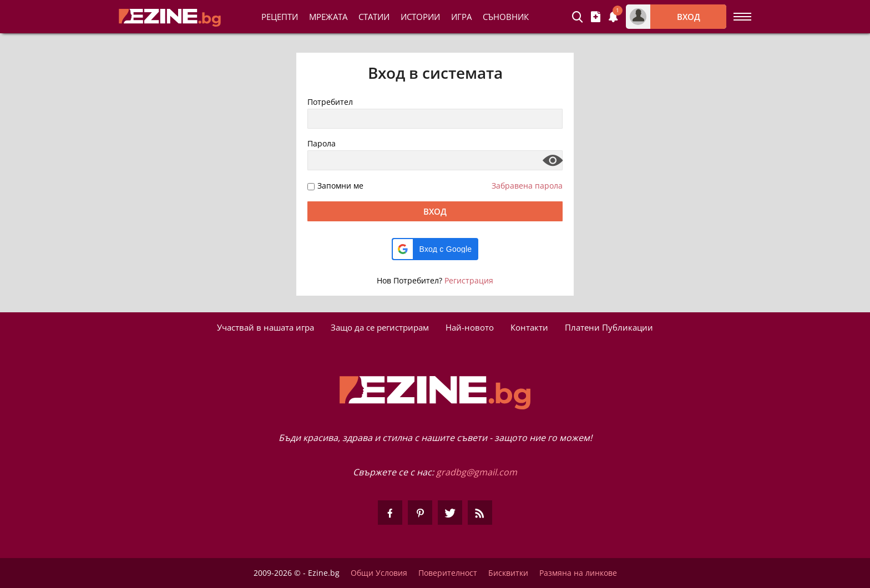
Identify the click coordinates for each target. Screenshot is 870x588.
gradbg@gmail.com (477, 472)
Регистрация (469, 280)
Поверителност (448, 573)
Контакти (529, 327)
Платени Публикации (609, 327)
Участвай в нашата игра (265, 327)
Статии (374, 17)
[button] (435, 249)
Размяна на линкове (578, 573)
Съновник (506, 17)
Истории (420, 17)
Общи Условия (379, 573)
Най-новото (470, 327)
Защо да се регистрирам (380, 327)
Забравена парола (527, 186)
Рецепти (280, 17)
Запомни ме (340, 186)
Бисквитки (508, 573)
